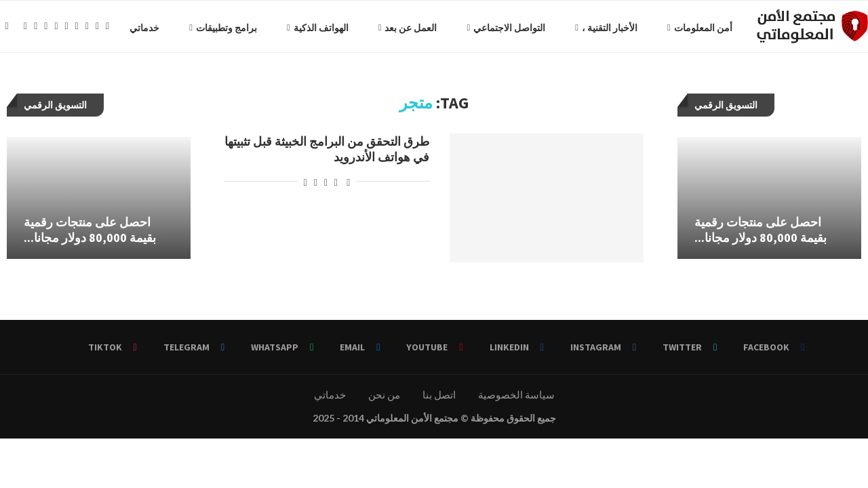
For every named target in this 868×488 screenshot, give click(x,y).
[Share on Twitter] (326, 185)
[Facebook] (2, 84)
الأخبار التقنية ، (504, 28)
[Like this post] (348, 185)
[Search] (7, 28)
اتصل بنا (439, 398)
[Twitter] (12, 84)
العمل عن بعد (305, 28)
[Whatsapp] (63, 84)
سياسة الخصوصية (516, 398)
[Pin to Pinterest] (316, 185)
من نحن (384, 398)
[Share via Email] (305, 185)
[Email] (53, 84)
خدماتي (39, 28)
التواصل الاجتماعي (403, 28)
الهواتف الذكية (215, 28)
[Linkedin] (32, 84)
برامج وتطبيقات (121, 28)
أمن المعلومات (597, 28)
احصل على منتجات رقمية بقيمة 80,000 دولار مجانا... (90, 233)
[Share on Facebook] (336, 185)
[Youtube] (43, 84)
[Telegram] (74, 84)
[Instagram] (22, 84)
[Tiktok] (84, 84)
